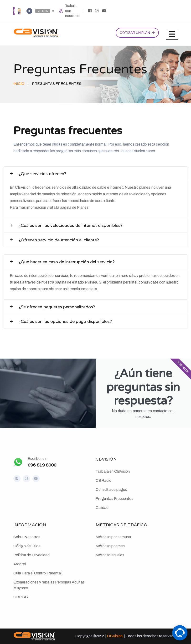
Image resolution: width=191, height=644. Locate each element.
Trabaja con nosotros (72, 11)
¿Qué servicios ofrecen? (42, 174)
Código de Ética (27, 546)
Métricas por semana (113, 537)
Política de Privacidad (31, 555)
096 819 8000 (42, 465)
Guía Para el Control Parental (37, 573)
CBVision (115, 636)
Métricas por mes (110, 546)
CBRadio (103, 480)
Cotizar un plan (135, 33)
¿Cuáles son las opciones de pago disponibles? (65, 321)
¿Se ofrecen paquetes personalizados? (57, 307)
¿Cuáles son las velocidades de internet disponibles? (71, 225)
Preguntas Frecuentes (114, 499)
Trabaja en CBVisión (113, 471)
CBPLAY (21, 597)
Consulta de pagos (111, 489)
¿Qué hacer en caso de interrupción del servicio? (67, 262)
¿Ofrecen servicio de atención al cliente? (59, 240)
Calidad (102, 508)
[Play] (29, 11)
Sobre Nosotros (27, 537)
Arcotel (20, 564)
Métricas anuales (110, 555)
